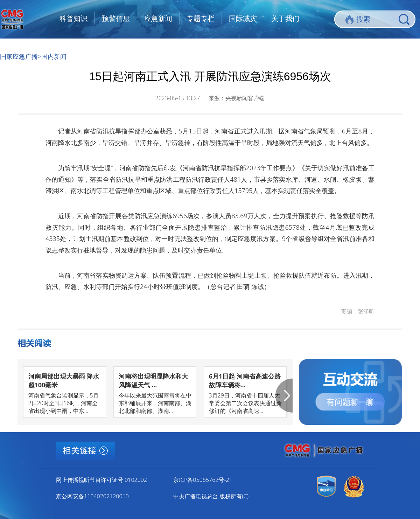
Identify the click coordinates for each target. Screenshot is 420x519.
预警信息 (116, 18)
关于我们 (285, 18)
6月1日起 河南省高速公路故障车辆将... (245, 380)
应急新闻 (158, 18)
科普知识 (73, 18)
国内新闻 (54, 56)
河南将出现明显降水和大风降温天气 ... (153, 380)
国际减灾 (243, 18)
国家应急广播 (19, 56)
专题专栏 (201, 18)
